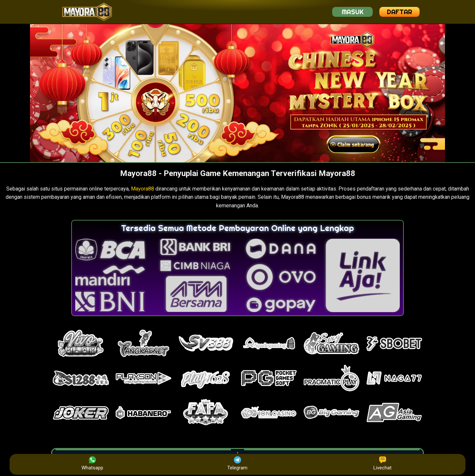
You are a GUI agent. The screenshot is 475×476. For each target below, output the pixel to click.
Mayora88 (142, 189)
